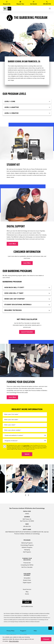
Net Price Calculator (27, 567)
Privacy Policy (26, 445)
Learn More (12, 244)
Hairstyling (27, 550)
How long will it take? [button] (14, 293)
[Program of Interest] (25, 441)
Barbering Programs (27, 543)
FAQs (35, 631)
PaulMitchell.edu (28, 606)
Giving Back (27, 578)
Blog (27, 592)
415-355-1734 (27, 526)
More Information (14, 641)
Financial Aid (27, 563)
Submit (27, 454)
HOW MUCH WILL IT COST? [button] (14, 287)
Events (27, 594)
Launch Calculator (27, 332)
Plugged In (23, 631)
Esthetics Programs (27, 547)
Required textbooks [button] (13, 310)
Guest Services (27, 589)
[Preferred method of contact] (25, 435)
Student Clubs (27, 580)
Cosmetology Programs (27, 545)
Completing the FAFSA (27, 565)
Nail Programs (27, 552)
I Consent (46, 639)
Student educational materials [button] (18, 305)
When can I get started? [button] (14, 299)
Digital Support (27, 583)
